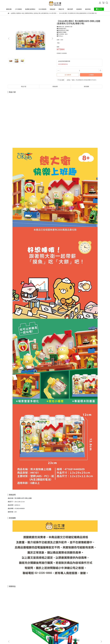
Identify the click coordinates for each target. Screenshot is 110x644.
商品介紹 (24, 86)
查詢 (9, 630)
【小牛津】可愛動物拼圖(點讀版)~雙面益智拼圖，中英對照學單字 (67, 612)
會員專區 (49, 630)
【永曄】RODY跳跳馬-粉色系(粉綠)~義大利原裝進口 (89, 612)
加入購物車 (68, 75)
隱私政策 (21, 630)
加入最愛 (61, 80)
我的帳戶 (35, 630)
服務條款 (28, 630)
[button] (52, 39)
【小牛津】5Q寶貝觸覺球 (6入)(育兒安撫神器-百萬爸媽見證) (44, 612)
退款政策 (15, 630)
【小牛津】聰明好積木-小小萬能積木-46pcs (21, 612)
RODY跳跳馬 (42, 9)
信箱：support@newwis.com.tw (17, 638)
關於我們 (42, 630)
